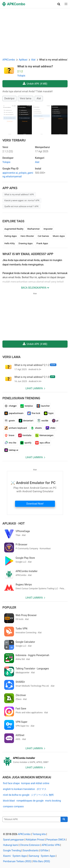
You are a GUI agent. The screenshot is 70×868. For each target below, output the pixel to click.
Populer (9, 607)
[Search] (64, 819)
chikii (50, 428)
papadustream (14, 413)
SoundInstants (31, 850)
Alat (39, 98)
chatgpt (10, 406)
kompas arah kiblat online (35, 783)
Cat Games (43, 236)
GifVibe (44, 850)
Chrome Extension (30, 845)
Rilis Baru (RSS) (42, 861)
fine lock (34, 413)
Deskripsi (9, 98)
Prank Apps (42, 243)
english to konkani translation (19, 789)
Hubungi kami (11, 845)
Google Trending (12, 850)
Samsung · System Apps (42, 856)
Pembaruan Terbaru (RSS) (17, 861)
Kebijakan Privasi (35, 840)
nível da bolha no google (16, 795)
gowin (10, 421)
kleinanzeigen (44, 435)
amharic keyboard (16, 428)
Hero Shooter (27, 236)
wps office (43, 443)
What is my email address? (35, 66)
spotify (26, 443)
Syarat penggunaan (14, 840)
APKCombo (9, 60)
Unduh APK (35, 84)
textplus (27, 406)
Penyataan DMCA (56, 840)
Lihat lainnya (34, 388)
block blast (9, 801)
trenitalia (25, 435)
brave (9, 435)
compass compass (13, 806)
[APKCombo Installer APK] (35, 760)
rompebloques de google (30, 801)
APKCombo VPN (51, 845)
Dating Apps (11, 236)
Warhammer (34, 229)
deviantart (26, 421)
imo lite (10, 443)
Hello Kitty (10, 243)
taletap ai (11, 450)
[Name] (32, 819)
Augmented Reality (14, 229)
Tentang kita (39, 834)
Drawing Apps (26, 243)
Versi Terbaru (14, 140)
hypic (49, 413)
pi (55, 421)
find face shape (11, 783)
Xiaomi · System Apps (15, 856)
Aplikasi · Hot (14, 523)
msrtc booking (53, 801)
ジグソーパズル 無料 (42, 795)
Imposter (48, 229)
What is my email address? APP (28, 254)
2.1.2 (8, 151)
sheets (36, 428)
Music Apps (59, 236)
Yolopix (21, 76)
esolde (43, 421)
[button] (59, 4)
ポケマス (41, 789)
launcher (43, 406)
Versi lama (26, 98)
